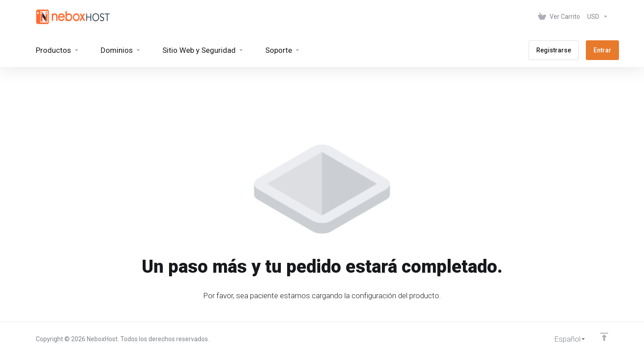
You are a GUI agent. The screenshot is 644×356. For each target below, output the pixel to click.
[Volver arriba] (604, 337)
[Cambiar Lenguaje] (564, 339)
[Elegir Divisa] (596, 17)
